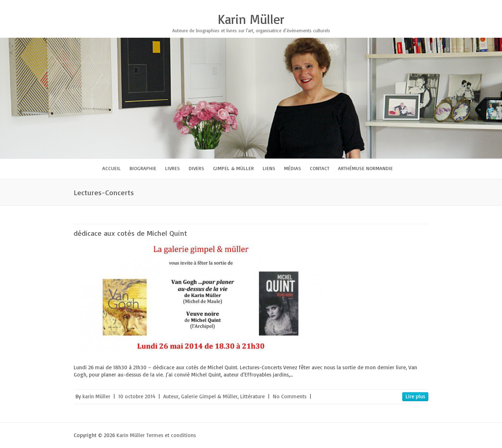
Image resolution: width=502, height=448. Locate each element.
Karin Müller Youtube (399, 5)
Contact (320, 168)
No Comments (290, 396)
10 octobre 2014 (137, 396)
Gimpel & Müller (233, 168)
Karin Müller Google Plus (388, 5)
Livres (172, 168)
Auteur (171, 396)
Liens (269, 168)
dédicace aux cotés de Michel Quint (130, 233)
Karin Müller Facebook (367, 5)
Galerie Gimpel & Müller (209, 396)
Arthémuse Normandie (365, 168)
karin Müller (96, 396)
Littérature (252, 396)
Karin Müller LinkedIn (410, 5)
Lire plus (415, 396)
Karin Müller (251, 19)
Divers (196, 168)
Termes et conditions (171, 435)
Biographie (143, 168)
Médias (293, 168)
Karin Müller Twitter (378, 5)
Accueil (112, 168)
